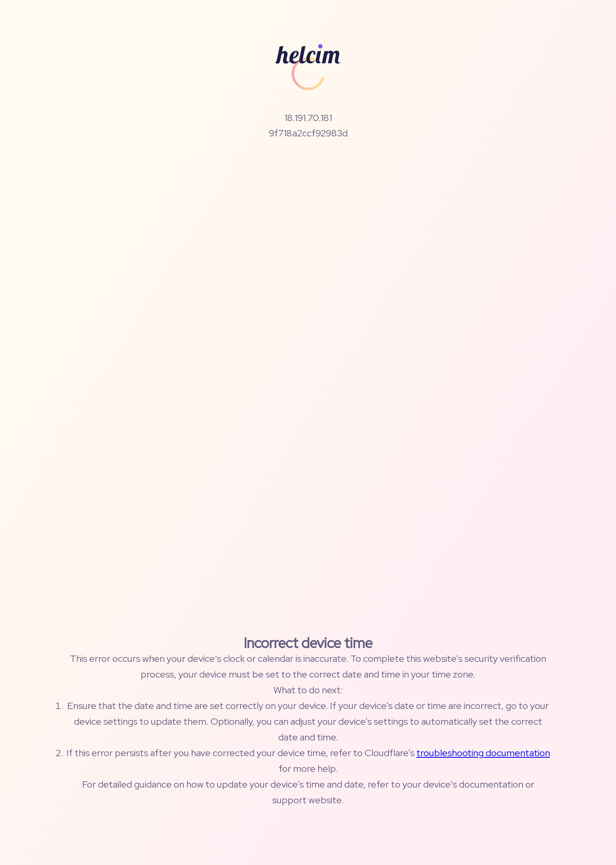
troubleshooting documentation (483, 753)
